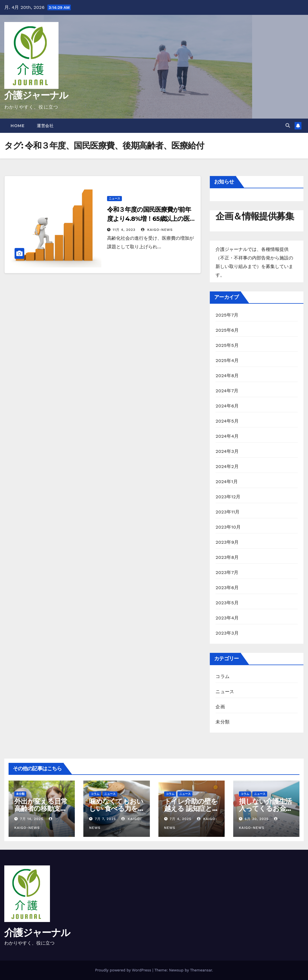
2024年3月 (227, 451)
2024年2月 (227, 466)
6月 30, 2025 (257, 819)
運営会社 (45, 126)
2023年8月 (227, 557)
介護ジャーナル (36, 95)
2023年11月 (228, 512)
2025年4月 (227, 360)
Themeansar (201, 970)
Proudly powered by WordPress (124, 970)
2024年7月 (227, 391)
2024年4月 (227, 436)
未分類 (223, 722)
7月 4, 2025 (180, 819)
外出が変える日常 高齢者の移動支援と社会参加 (41, 808)
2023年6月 (227, 588)
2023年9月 (227, 542)
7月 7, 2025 (105, 819)
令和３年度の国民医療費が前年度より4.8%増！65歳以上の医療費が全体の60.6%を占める (151, 219)
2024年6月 (227, 406)
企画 (220, 707)
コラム (223, 676)
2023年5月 (227, 603)
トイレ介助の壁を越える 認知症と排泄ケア (191, 808)
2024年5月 (227, 421)
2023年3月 (227, 633)
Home (17, 126)
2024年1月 (227, 482)
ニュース (114, 198)
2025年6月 (227, 330)
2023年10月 (228, 527)
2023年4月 (227, 618)
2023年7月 (227, 572)
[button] (288, 126)
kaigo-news (157, 230)
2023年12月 (228, 497)
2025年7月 (227, 315)
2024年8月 (227, 376)
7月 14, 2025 (32, 819)
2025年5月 (227, 345)
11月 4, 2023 (124, 230)
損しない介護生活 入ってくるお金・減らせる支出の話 (266, 808)
